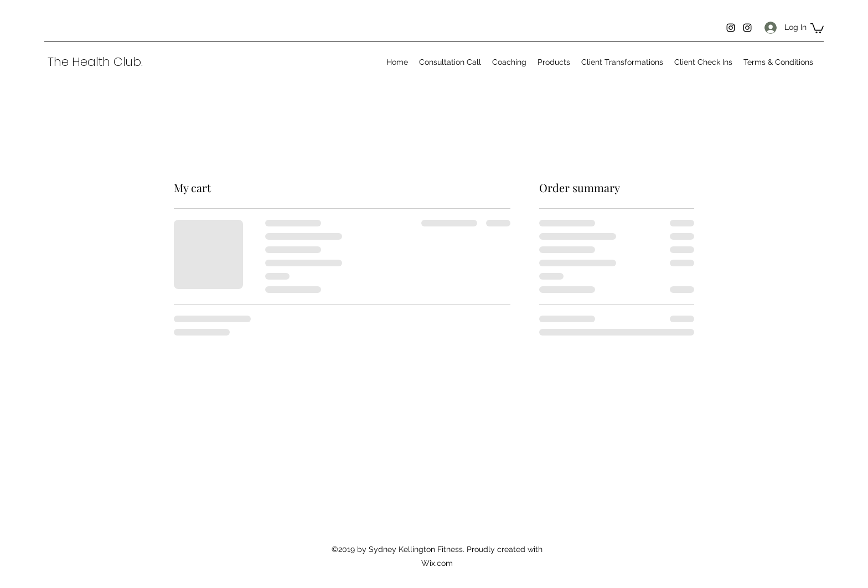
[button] (817, 28)
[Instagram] (731, 28)
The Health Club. (95, 62)
